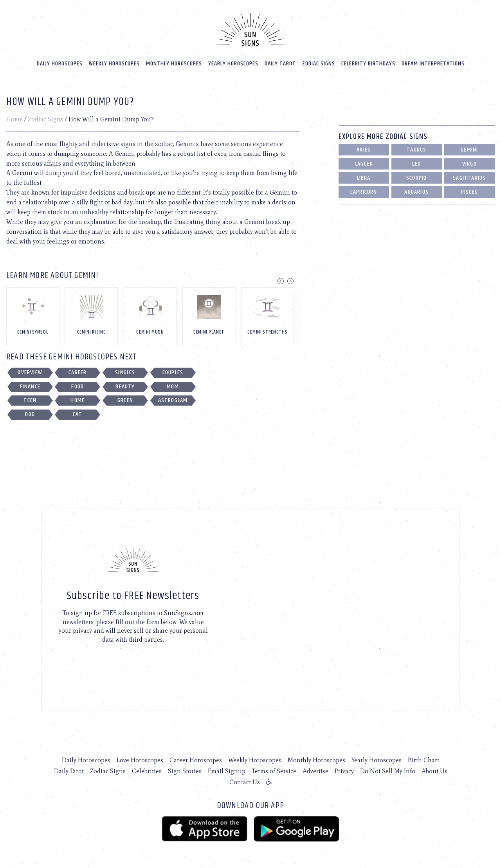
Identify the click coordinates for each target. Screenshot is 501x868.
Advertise (315, 771)
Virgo (469, 163)
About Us (434, 771)
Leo (416, 163)
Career (77, 372)
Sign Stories (185, 771)
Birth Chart (424, 760)
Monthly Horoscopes (174, 63)
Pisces (469, 192)
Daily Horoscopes (60, 63)
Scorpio (416, 178)
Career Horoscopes (196, 760)
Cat (78, 414)
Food (77, 386)
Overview (30, 372)
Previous (281, 281)
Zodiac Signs (319, 63)
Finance (30, 386)
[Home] (250, 29)
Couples (173, 372)
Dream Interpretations (433, 63)
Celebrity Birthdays (368, 63)
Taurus (416, 149)
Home (14, 119)
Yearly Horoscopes (233, 63)
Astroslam (173, 400)
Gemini (469, 149)
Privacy (344, 771)
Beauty (125, 386)
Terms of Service (274, 771)
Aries (364, 149)
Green (125, 400)
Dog (30, 414)
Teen (30, 400)
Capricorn (364, 192)
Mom (173, 386)
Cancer (364, 163)
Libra (364, 178)
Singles (125, 372)
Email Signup (227, 771)
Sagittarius (469, 178)
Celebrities (147, 771)
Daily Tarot (280, 63)
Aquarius (416, 192)
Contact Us (245, 782)
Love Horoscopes (140, 760)
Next (290, 281)
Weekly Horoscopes (114, 63)
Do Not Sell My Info (388, 771)
